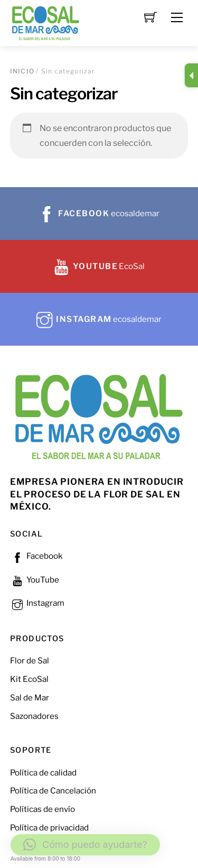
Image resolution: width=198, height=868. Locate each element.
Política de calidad (43, 773)
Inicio (22, 71)
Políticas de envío (43, 809)
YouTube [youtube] (35, 580)
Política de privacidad (49, 828)
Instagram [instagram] (37, 603)
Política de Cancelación (53, 791)
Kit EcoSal (29, 679)
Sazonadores (34, 716)
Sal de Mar (30, 698)
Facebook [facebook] (36, 556)
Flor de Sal (30, 661)
